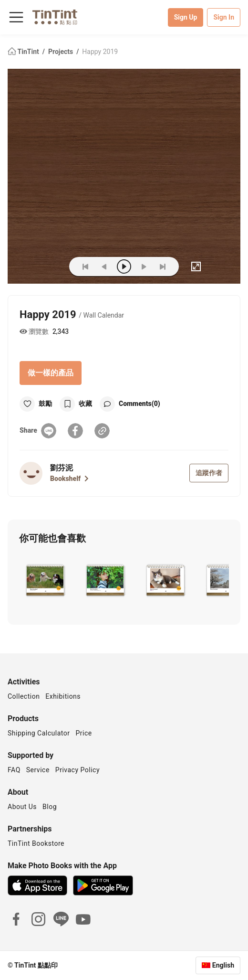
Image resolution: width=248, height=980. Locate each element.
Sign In (224, 17)
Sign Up (186, 17)
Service (38, 770)
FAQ (14, 770)
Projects (62, 52)
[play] (124, 266)
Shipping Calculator (39, 733)
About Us (22, 807)
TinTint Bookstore (36, 843)
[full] (196, 266)
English (223, 965)
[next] (144, 266)
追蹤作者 (209, 473)
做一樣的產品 (51, 373)
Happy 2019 (100, 52)
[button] (45, 579)
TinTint (24, 52)
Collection (24, 696)
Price (84, 733)
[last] (163, 266)
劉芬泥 (62, 468)
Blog (50, 807)
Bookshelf (69, 479)
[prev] (104, 266)
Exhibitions (63, 696)
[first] (85, 266)
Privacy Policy (77, 770)
